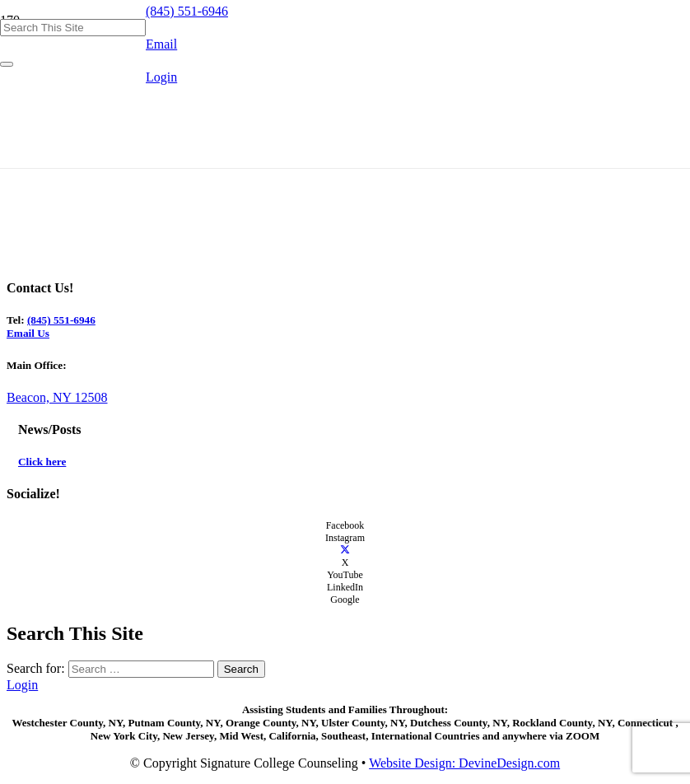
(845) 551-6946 (61, 320)
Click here (42, 462)
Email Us (28, 333)
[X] (345, 550)
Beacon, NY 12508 (57, 397)
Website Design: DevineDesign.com (464, 763)
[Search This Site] (73, 28)
